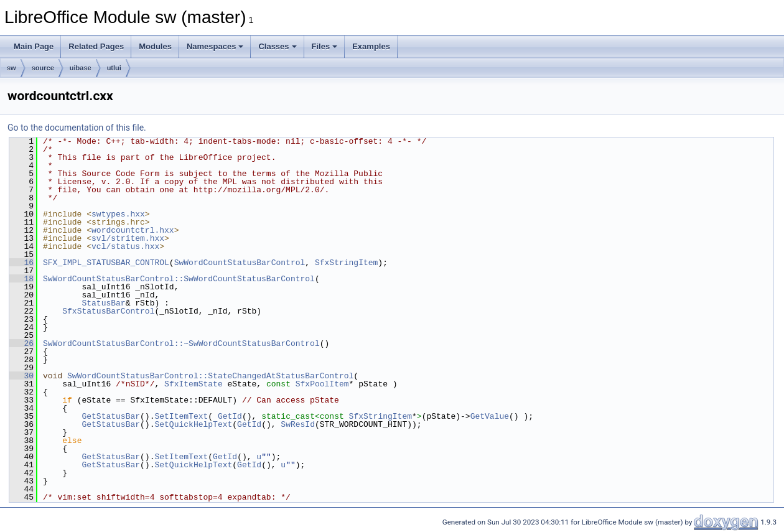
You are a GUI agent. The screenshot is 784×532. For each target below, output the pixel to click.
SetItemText (181, 416)
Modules (155, 46)
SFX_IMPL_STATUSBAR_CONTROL (106, 263)
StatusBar (103, 303)
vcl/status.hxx (125, 246)
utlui (114, 68)
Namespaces (215, 46)
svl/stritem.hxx (128, 238)
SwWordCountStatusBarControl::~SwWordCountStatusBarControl (181, 343)
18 (21, 279)
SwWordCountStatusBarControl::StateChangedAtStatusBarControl (210, 376)
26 (21, 343)
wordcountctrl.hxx (133, 230)
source (43, 68)
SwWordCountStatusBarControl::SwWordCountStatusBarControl (179, 279)
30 (21, 376)
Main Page (34, 46)
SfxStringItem (346, 263)
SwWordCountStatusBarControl (240, 263)
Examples (371, 46)
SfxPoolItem (322, 384)
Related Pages (96, 46)
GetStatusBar (111, 416)
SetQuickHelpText (193, 424)
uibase (81, 68)
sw (12, 68)
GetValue (490, 416)
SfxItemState (194, 384)
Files (325, 46)
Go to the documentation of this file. (77, 128)
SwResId (298, 424)
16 (21, 263)
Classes (277, 46)
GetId (230, 416)
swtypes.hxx (118, 214)
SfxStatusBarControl (108, 311)
